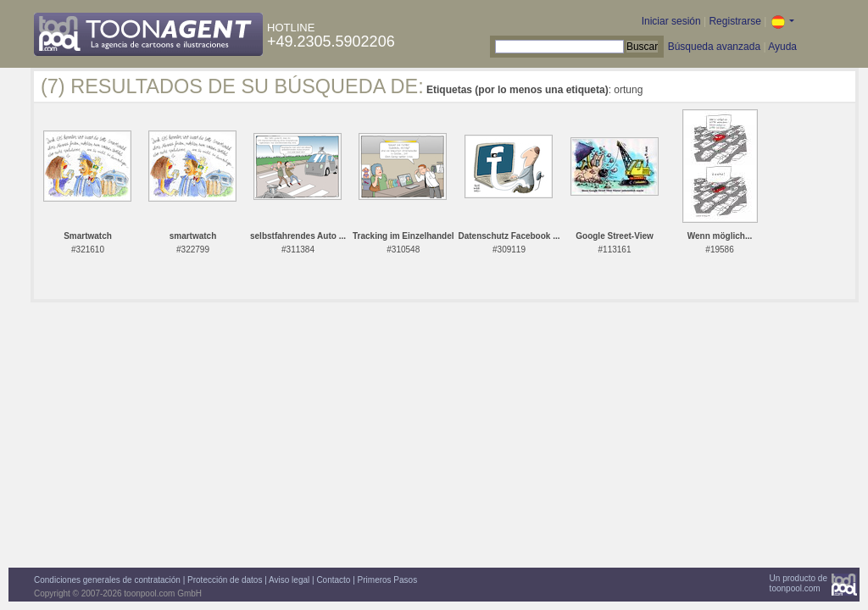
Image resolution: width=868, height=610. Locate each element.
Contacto (333, 580)
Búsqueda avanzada (714, 47)
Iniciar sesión (671, 21)
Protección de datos (225, 580)
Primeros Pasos (388, 580)
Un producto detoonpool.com (798, 583)
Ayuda (782, 47)
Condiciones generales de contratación (107, 580)
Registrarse (734, 21)
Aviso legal (289, 580)
